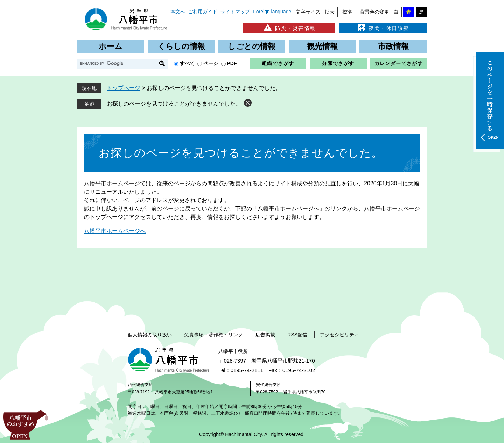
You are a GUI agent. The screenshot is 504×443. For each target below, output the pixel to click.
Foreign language (272, 12)
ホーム (111, 46)
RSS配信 (297, 335)
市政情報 (393, 46)
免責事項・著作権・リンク (213, 335)
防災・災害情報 (289, 28)
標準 (347, 12)
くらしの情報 (181, 46)
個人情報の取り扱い (150, 335)
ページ (211, 63)
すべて (187, 63)
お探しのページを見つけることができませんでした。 (174, 104)
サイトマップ (235, 12)
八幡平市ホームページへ (115, 231)
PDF (232, 63)
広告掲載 (265, 335)
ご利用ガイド (203, 12)
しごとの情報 (252, 46)
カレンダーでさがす (399, 63)
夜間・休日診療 (383, 28)
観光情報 (322, 46)
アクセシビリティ (339, 335)
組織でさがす (278, 63)
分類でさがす (338, 63)
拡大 (330, 12)
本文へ (178, 12)
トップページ (124, 88)
